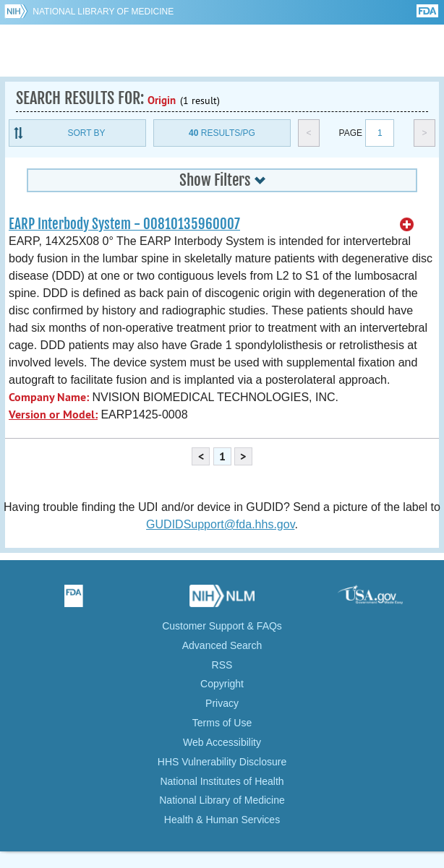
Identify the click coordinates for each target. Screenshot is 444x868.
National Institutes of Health (222, 781)
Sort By (86, 133)
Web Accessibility (222, 742)
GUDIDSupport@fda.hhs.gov (220, 524)
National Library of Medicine (103, 12)
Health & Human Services (222, 820)
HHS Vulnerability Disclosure (222, 762)
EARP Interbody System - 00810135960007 (124, 224)
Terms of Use (222, 723)
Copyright (222, 684)
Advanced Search (222, 645)
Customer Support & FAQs (222, 626)
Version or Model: (53, 414)
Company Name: (49, 397)
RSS (222, 665)
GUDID (222, 51)
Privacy (222, 703)
